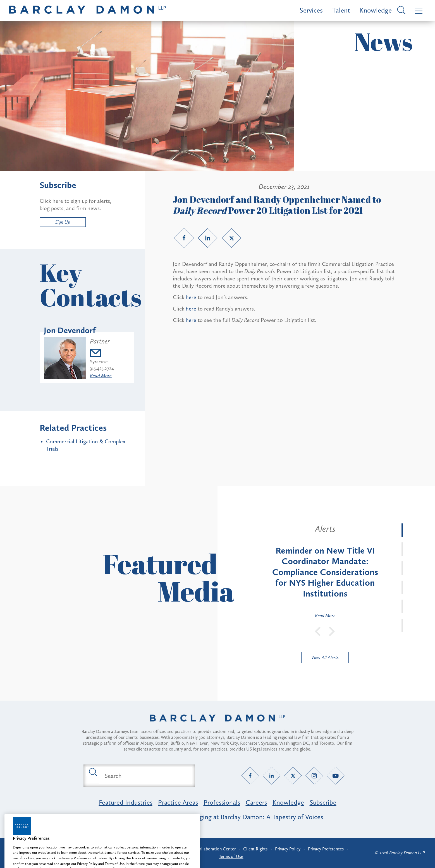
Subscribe (323, 802)
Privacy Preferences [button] (326, 849)
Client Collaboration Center (209, 849)
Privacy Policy (288, 849)
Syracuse (99, 362)
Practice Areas (178, 802)
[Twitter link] (231, 238)
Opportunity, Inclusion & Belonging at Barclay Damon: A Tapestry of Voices (218, 817)
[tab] (402, 530)
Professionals (222, 802)
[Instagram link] (314, 776)
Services (311, 10)
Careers (256, 802)
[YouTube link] (336, 776)
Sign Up (63, 222)
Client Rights (255, 849)
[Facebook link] (184, 238)
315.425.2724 (102, 368)
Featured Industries (126, 802)
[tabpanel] (325, 572)
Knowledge (376, 10)
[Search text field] (146, 776)
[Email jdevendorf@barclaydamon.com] (102, 354)
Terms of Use (231, 856)
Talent (341, 10)
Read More (101, 376)
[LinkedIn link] (208, 238)
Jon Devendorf (70, 330)
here (191, 297)
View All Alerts (325, 657)
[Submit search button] (93, 772)
